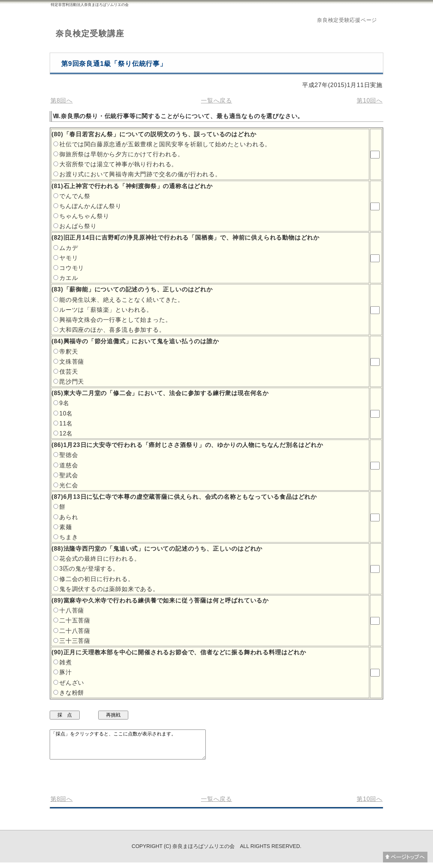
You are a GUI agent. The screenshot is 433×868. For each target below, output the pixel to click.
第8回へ (62, 101)
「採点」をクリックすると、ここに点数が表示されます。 (137, 747)
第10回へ (370, 101)
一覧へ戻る (216, 101)
